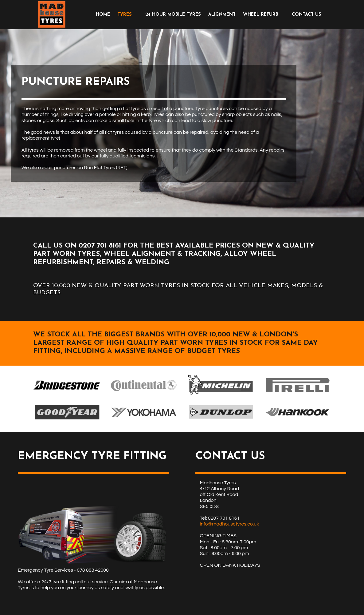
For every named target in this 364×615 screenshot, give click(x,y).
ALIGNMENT (222, 15)
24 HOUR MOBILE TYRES (173, 15)
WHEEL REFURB (261, 15)
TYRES (125, 15)
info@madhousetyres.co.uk (230, 524)
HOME (103, 15)
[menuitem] (103, 15)
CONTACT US (307, 15)
